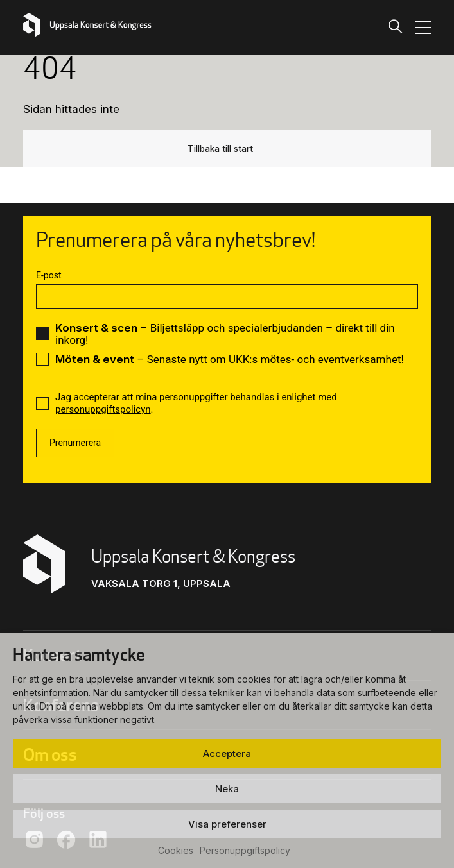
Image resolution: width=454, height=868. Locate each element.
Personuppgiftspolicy (245, 850)
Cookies (176, 850)
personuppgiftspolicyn (103, 409)
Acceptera (227, 753)
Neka (227, 789)
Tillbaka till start (221, 148)
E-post (48, 275)
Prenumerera (75, 443)
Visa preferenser (227, 824)
